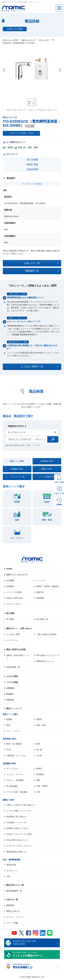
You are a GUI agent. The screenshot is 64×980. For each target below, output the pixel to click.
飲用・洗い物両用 (14, 744)
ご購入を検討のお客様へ (47, 634)
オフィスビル (12, 769)
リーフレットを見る (32, 184)
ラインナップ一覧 (17, 477)
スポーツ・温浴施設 (15, 780)
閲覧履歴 (59, 504)
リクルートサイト (14, 604)
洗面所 (39, 719)
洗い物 (39, 750)
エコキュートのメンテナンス (19, 846)
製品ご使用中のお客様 (16, 649)
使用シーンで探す (17, 461)
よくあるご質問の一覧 (40, 367)
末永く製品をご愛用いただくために (34, 955)
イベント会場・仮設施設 (17, 792)
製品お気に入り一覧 (15, 885)
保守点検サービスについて (48, 655)
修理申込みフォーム (45, 661)
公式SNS (10, 688)
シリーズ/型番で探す (47, 477)
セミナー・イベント (15, 917)
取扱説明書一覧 (13, 667)
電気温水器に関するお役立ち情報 (34, 943)
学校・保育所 (42, 786)
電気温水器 (11, 865)
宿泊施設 (40, 774)
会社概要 (10, 581)
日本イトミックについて (17, 575)
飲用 (38, 744)
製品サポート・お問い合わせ (19, 628)
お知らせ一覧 (12, 900)
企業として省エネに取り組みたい (21, 805)
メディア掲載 (12, 923)
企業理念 (10, 586)
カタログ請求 (12, 676)
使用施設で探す (17, 469)
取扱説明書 (32, 169)
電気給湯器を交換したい (17, 852)
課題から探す (47, 469)
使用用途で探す (47, 461)
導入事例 (10, 619)
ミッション (41, 581)
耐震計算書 (32, 164)
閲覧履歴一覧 (42, 271)
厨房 (8, 725)
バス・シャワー (13, 731)
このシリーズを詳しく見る (24, 133)
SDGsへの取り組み (15, 598)
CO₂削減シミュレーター (17, 823)
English (10, 694)
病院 (38, 780)
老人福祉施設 (12, 786)
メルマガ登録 (12, 682)
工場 (38, 792)
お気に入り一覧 (59, 493)
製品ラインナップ (14, 708)
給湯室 (9, 719)
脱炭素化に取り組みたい (17, 817)
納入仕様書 (32, 160)
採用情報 (40, 598)
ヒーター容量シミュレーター (19, 811)
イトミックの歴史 (14, 592)
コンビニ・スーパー (15, 774)
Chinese (10, 700)
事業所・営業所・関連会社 (48, 586)
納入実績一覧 (42, 619)
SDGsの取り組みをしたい (18, 840)
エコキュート (12, 871)
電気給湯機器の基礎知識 (34, 967)
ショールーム (12, 640)
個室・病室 (41, 725)
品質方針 (40, 592)
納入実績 (10, 613)
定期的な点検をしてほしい (18, 828)
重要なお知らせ (13, 911)
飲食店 (39, 769)
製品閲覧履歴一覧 (14, 891)
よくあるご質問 (13, 634)
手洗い (9, 750)
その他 (39, 756)
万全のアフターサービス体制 (19, 834)
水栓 (8, 876)
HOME (9, 569)
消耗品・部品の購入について (18, 657)
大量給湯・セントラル (16, 756)
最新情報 (10, 905)
